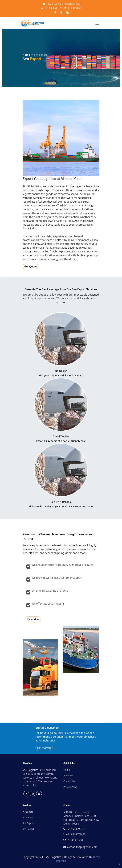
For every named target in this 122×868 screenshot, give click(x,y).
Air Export (28, 812)
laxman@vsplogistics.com (80, 847)
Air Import (28, 817)
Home (67, 770)
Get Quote (31, 266)
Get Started (44, 748)
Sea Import (28, 829)
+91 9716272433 (74, 834)
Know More (33, 619)
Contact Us (69, 781)
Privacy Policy (70, 787)
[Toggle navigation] (97, 23)
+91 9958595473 (74, 829)
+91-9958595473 (51, 8)
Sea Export (28, 823)
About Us (68, 775)
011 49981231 (73, 8)
